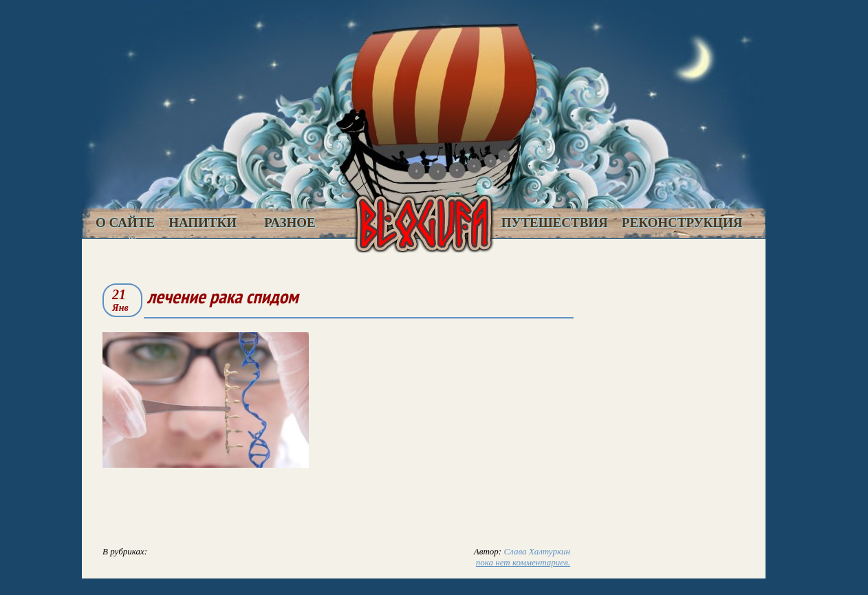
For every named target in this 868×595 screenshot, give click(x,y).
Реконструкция (682, 223)
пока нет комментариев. (523, 562)
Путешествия (555, 223)
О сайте (125, 223)
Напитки (203, 223)
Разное (290, 223)
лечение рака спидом (223, 296)
